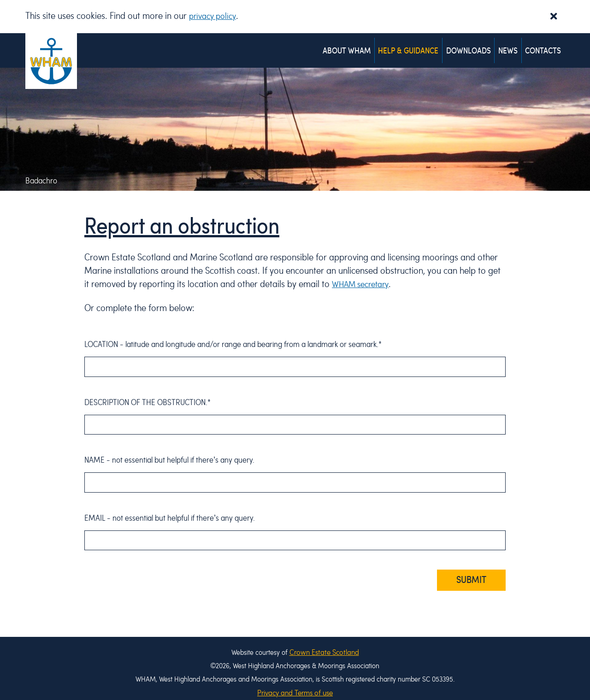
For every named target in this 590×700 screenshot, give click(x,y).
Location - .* (233, 336)
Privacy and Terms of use (295, 684)
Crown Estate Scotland (324, 644)
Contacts (542, 47)
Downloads (463, 47)
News (505, 47)
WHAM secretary (363, 276)
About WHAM (337, 47)
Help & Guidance (401, 47)
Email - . (170, 509)
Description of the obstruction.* (147, 394)
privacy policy (215, 16)
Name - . (169, 451)
